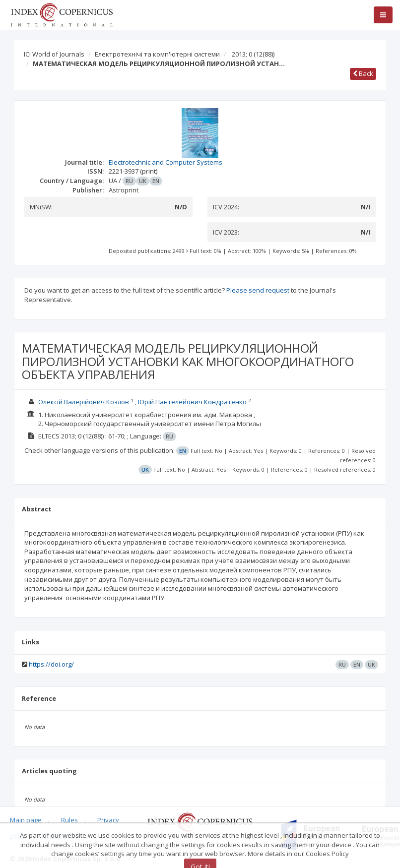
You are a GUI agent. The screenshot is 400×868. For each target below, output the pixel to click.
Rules (69, 820)
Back (363, 73)
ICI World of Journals (54, 54)
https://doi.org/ (51, 664)
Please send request (258, 290)
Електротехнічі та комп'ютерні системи (157, 54)
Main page (26, 820)
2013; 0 (253, 54)
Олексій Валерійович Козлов (84, 402)
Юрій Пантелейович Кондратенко (192, 402)
